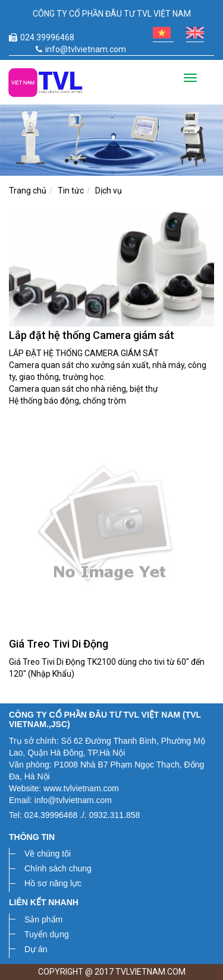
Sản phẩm (43, 919)
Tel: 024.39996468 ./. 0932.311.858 (74, 815)
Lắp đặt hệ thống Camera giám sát (92, 335)
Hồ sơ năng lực (53, 883)
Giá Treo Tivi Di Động (59, 644)
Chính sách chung (58, 868)
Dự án (36, 949)
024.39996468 (42, 37)
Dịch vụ (109, 191)
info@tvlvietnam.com (81, 49)
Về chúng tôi (48, 854)
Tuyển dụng (47, 934)
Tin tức (71, 191)
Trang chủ (28, 191)
